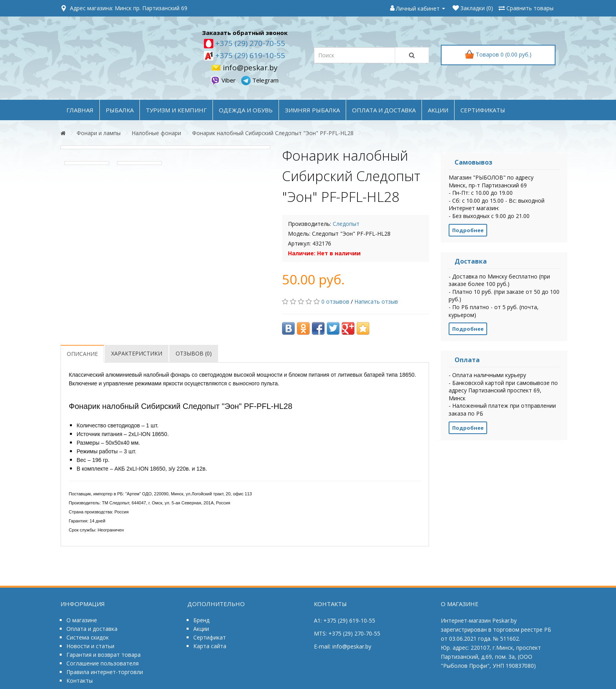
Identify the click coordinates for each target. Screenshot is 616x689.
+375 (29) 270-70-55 (249, 43)
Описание (82, 354)
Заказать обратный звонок (245, 33)
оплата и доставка (384, 110)
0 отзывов (335, 301)
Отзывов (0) (194, 353)
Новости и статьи (90, 646)
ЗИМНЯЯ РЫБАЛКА (312, 110)
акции (438, 110)
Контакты (80, 681)
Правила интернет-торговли (105, 672)
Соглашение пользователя (103, 663)
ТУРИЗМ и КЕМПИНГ (176, 110)
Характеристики (137, 353)
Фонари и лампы (99, 133)
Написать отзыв (376, 301)
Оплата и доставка (92, 629)
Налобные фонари (156, 133)
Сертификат (210, 637)
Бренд (201, 620)
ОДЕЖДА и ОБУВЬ (246, 110)
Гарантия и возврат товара (104, 655)
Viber (224, 80)
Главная (80, 110)
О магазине (82, 620)
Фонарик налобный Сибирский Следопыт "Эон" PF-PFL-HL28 (273, 133)
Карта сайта (210, 646)
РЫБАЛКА (120, 110)
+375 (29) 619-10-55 (249, 55)
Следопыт (346, 224)
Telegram (260, 80)
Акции (201, 629)
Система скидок (88, 637)
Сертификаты (483, 110)
